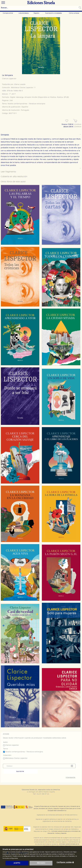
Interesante (71, 777)
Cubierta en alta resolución (14, 177)
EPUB (66, 97)
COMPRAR (78, 124)
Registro (36, 13)
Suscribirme (20, 771)
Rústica (53, 97)
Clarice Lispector (9, 79)
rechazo (41, 863)
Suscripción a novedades (54, 13)
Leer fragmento (8, 172)
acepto (17, 863)
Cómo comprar (74, 13)
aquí (25, 856)
